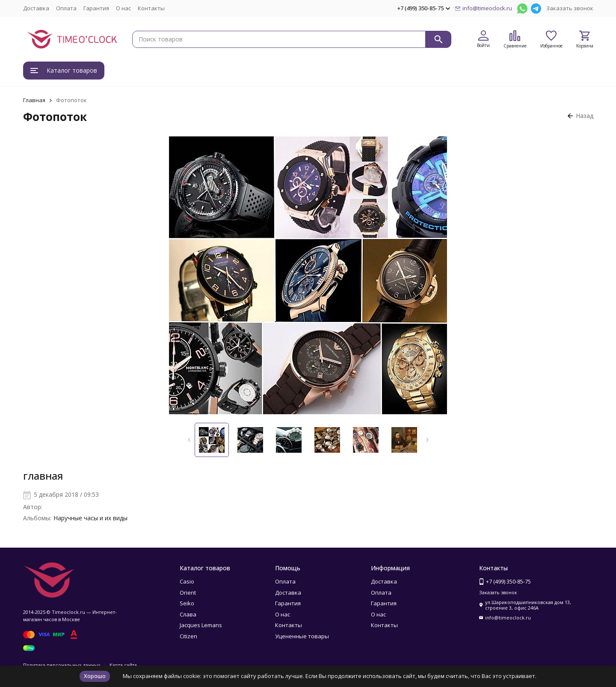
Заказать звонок (570, 8)
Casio (187, 581)
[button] (189, 440)
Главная (34, 100)
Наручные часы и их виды (90, 518)
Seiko (187, 603)
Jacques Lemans (201, 625)
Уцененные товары (302, 636)
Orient (188, 593)
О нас (123, 8)
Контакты (151, 8)
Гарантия (96, 8)
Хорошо (95, 676)
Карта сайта (123, 665)
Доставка (36, 8)
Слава (188, 614)
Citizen (188, 636)
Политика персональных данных (62, 665)
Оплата (66, 8)
